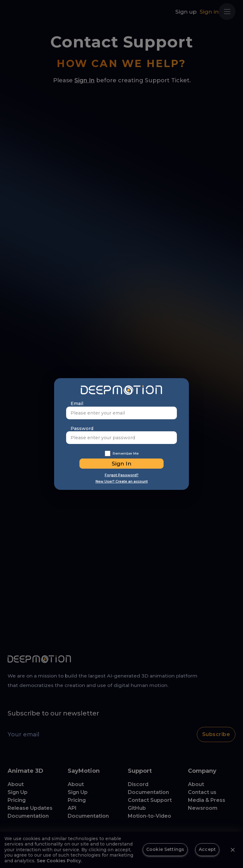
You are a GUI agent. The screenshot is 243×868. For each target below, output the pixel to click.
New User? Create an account (122, 481)
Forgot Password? (122, 475)
